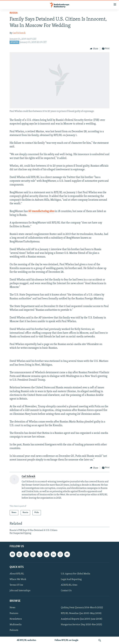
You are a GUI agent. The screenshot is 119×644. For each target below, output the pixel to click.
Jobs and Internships (20, 591)
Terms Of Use (16, 585)
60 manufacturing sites (41, 211)
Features (14, 613)
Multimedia (16, 624)
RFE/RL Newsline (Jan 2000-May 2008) (81, 613)
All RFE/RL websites (27, 640)
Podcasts (14, 630)
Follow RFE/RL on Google (67, 640)
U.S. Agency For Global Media (76, 574)
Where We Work (18, 579)
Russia (14, 13)
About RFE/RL (17, 574)
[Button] (94, 49)
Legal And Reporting (71, 579)
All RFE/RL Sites (69, 585)
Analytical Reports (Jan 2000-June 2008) (82, 619)
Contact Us (66, 591)
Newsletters (16, 619)
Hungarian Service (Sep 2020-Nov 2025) (81, 624)
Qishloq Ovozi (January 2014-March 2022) (82, 608)
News (12, 608)
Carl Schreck (19, 33)
